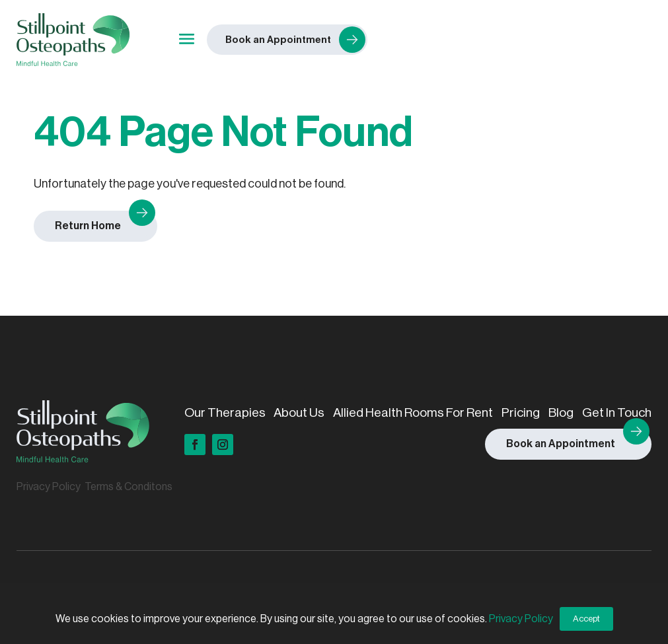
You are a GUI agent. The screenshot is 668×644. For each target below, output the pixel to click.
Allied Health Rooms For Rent (413, 412)
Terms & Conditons (129, 487)
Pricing (521, 412)
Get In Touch (617, 412)
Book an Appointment (561, 444)
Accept (586, 619)
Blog (561, 412)
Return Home (88, 226)
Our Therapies (225, 412)
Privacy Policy (49, 487)
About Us (299, 412)
